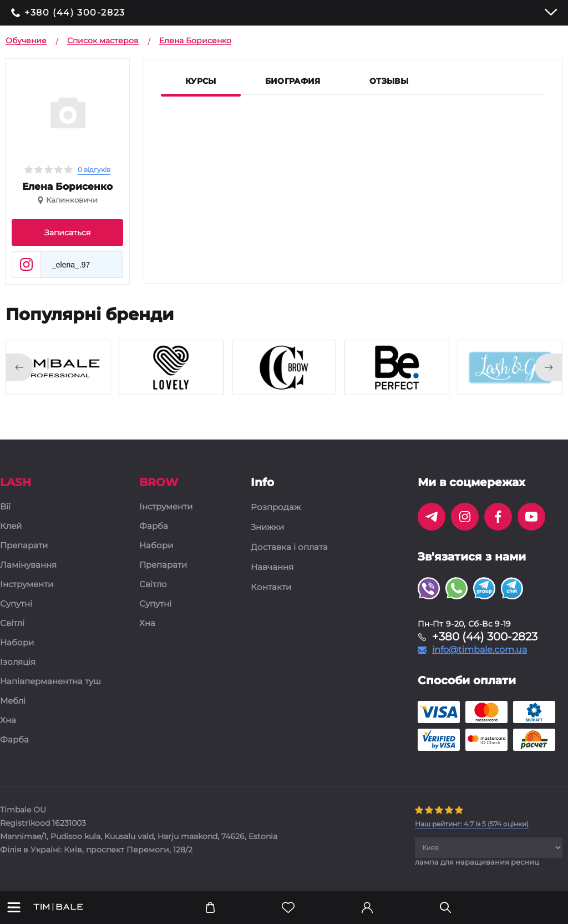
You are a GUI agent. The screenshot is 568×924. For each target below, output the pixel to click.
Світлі (12, 623)
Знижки (267, 527)
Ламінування (28, 565)
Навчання (272, 567)
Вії (5, 507)
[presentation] (19, 367)
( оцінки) (472, 824)
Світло (153, 585)
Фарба (14, 740)
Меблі (13, 701)
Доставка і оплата (289, 547)
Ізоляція (18, 662)
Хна (8, 721)
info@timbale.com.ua (480, 650)
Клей (11, 526)
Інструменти (27, 585)
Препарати (24, 546)
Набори (17, 643)
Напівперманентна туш (50, 682)
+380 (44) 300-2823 (75, 13)
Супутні (16, 604)
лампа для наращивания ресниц (477, 862)
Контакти (271, 587)
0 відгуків (94, 170)
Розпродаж (276, 507)
